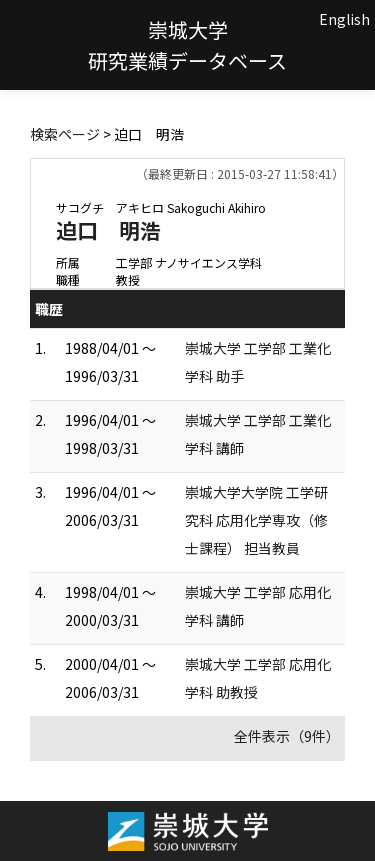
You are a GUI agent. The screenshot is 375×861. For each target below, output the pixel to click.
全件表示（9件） (287, 736)
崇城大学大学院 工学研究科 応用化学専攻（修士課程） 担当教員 (256, 520)
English (344, 19)
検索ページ (65, 134)
